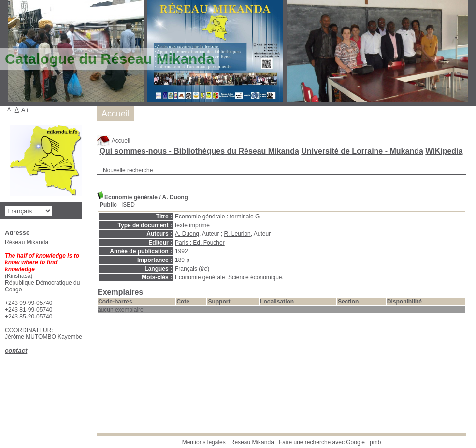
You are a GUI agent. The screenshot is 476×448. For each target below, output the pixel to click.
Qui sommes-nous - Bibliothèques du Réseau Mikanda (199, 151)
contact (16, 351)
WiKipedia (444, 151)
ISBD (128, 205)
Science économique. (256, 277)
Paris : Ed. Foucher (200, 243)
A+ (25, 110)
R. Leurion (237, 234)
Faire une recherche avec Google (322, 442)
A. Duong (175, 197)
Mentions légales (204, 442)
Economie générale (200, 277)
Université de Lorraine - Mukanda (362, 151)
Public (108, 205)
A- (10, 109)
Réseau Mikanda (252, 442)
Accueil (113, 141)
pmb (375, 442)
